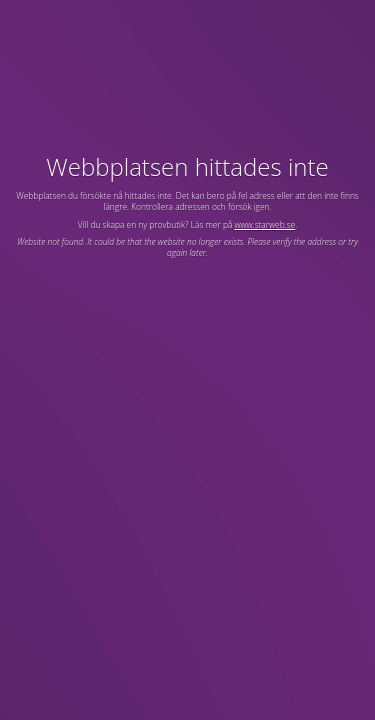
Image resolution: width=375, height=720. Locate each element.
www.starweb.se (265, 224)
